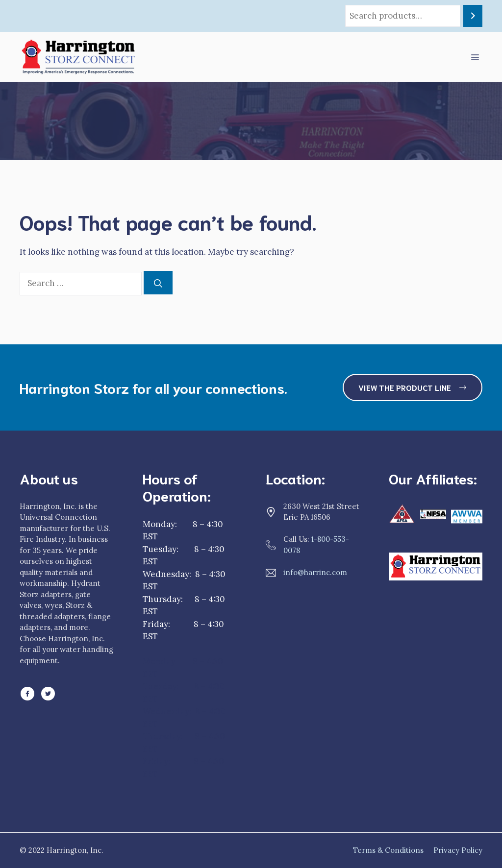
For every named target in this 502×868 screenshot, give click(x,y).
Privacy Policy (458, 850)
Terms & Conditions (388, 850)
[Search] (473, 16)
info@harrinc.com (315, 572)
